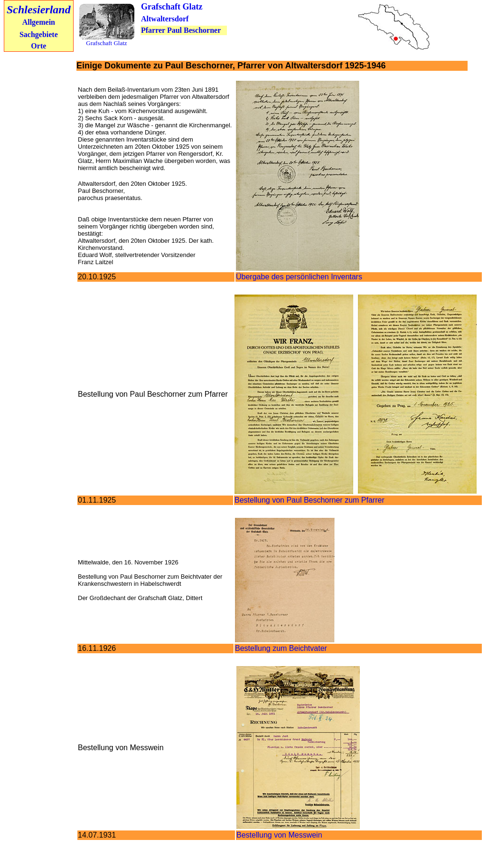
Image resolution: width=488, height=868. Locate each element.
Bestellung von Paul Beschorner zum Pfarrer (310, 500)
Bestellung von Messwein (279, 835)
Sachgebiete (39, 34)
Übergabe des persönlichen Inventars (299, 277)
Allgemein (39, 22)
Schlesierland (39, 10)
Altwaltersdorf (165, 19)
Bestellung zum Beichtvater (281, 648)
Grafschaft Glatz (172, 7)
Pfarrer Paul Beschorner (181, 30)
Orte (38, 46)
